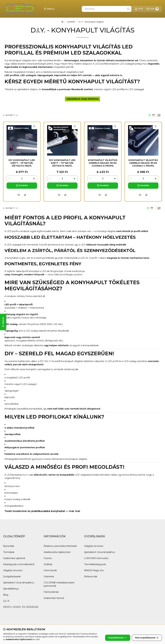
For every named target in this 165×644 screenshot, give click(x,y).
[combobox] (107, 9)
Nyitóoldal (9, 546)
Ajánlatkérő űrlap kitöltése (82, 99)
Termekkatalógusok (95, 564)
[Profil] (139, 9)
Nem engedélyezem (147, 638)
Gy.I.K (6, 601)
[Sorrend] (159, 115)
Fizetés (48, 558)
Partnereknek (51, 592)
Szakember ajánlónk (14, 558)
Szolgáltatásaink (12, 577)
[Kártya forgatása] (34, 126)
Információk (50, 570)
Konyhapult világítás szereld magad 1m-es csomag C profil (143, 163)
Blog (6, 595)
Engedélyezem (118, 638)
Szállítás (48, 564)
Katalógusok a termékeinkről (19, 564)
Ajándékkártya (11, 589)
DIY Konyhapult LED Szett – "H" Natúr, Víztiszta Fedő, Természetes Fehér (62, 164)
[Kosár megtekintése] (152, 9)
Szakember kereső (54, 598)
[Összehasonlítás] (25, 195)
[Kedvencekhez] (19, 195)
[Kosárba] (22, 186)
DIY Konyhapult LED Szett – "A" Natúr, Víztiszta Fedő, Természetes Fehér (22, 164)
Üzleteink (49, 577)
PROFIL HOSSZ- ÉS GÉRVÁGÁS (21, 607)
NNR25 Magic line (94, 570)
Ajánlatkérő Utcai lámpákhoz (19, 583)
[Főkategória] (62, 22)
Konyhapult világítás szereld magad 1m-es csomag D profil (103, 163)
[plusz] (34, 179)
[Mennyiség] (22, 179)
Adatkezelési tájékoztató (57, 552)
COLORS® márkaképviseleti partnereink (59, 584)
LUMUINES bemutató (96, 558)
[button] (49, 9)
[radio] (153, 115)
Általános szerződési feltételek (60, 546)
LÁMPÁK (71, 22)
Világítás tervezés (13, 570)
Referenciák (91, 577)
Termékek (9, 552)
